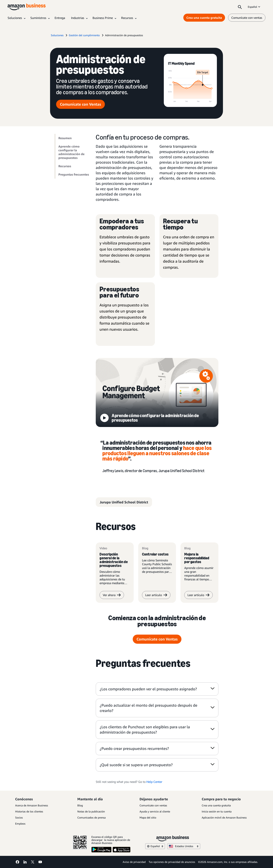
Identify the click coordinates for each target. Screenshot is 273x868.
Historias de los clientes (29, 811)
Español (254, 7)
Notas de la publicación (91, 811)
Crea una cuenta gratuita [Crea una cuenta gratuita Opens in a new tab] (204, 18)
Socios (19, 817)
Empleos (20, 824)
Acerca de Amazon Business (32, 805)
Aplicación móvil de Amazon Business (224, 817)
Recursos (65, 166)
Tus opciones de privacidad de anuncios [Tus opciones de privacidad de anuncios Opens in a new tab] (172, 862)
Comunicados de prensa (91, 817)
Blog (80, 805)
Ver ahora (112, 596)
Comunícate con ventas (153, 805)
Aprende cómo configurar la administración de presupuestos (71, 152)
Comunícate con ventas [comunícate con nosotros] (247, 18)
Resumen (65, 138)
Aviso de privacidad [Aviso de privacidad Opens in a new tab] (134, 862)
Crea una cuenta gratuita (216, 805)
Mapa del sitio (148, 817)
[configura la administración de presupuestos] (157, 394)
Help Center (154, 783)
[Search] (240, 7)
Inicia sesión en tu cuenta (217, 811)
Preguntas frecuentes (74, 174)
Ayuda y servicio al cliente (155, 811)
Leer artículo (156, 596)
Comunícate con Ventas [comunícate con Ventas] (80, 104)
